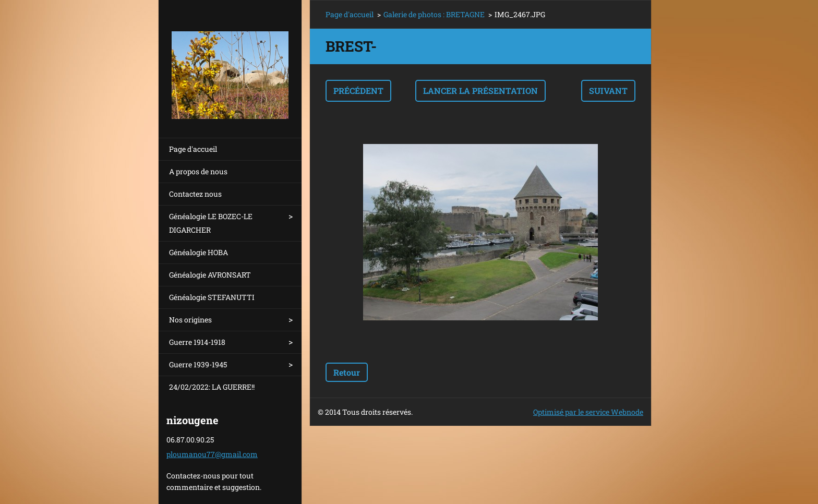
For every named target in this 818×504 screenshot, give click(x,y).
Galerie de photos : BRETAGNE (434, 14)
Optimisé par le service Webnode (588, 412)
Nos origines (190, 320)
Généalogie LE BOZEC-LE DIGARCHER (211, 223)
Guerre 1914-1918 (197, 342)
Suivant (608, 91)
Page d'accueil (193, 149)
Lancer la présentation (480, 91)
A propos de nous (198, 171)
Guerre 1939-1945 (198, 364)
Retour (347, 372)
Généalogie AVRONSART (210, 275)
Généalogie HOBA (199, 252)
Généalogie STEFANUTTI (212, 297)
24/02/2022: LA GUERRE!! (212, 387)
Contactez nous (195, 194)
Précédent (358, 91)
